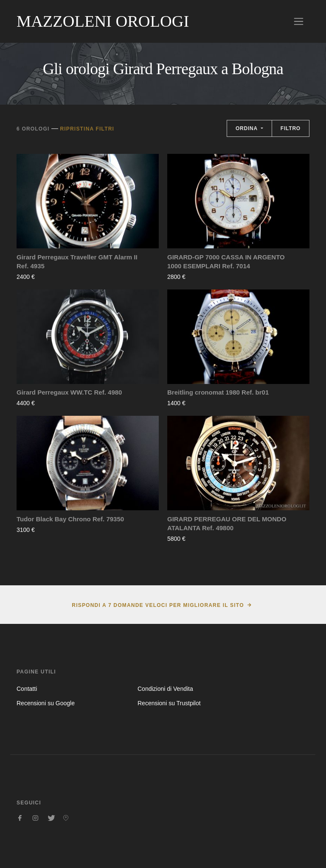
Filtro (291, 128)
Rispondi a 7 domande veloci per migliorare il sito (158, 605)
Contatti (27, 689)
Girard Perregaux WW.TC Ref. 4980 (69, 392)
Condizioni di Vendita (165, 689)
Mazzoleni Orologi (103, 21)
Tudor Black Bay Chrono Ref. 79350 (70, 519)
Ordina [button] (247, 128)
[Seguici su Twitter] (51, 818)
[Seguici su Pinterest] (66, 818)
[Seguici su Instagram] (35, 818)
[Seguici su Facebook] (20, 818)
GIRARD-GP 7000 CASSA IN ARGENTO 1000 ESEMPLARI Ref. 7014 (226, 262)
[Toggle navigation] (299, 21)
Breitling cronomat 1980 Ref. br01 (218, 392)
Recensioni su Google (46, 703)
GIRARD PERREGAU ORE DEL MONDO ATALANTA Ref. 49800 (227, 523)
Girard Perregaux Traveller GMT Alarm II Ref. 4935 (77, 262)
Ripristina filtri (87, 129)
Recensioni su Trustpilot (169, 703)
